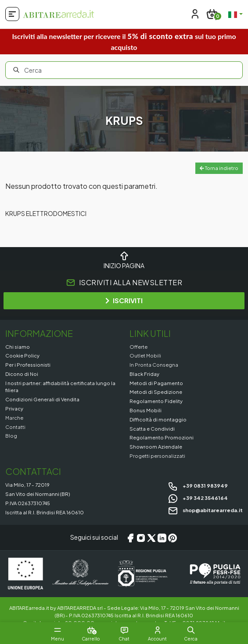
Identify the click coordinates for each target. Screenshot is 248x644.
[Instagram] (141, 538)
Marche (14, 418)
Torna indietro (219, 168)
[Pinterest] (173, 538)
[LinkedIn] (162, 538)
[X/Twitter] (151, 538)
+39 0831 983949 (198, 485)
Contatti (15, 427)
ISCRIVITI (124, 300)
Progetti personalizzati (157, 456)
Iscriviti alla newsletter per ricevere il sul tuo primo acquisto (124, 41)
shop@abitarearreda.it (205, 510)
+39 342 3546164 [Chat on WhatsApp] (198, 498)
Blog (11, 435)
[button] (191, 630)
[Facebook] (130, 538)
